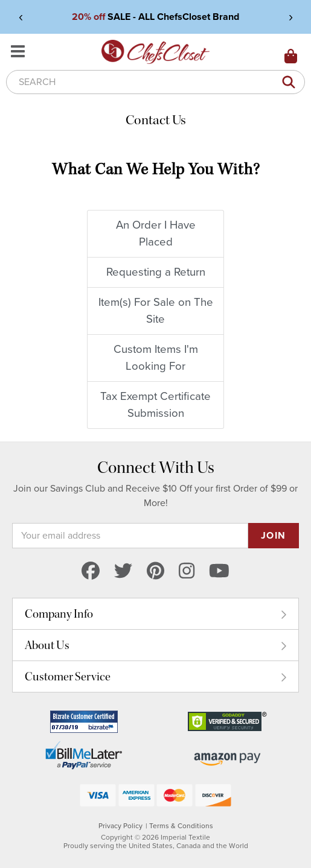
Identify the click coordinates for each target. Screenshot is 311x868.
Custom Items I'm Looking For (156, 358)
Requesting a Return (156, 272)
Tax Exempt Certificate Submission (155, 405)
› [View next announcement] (291, 17)
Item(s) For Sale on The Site (156, 311)
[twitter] (123, 572)
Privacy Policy (120, 826)
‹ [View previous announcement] (21, 17)
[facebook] (91, 572)
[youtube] (219, 572)
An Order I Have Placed (156, 233)
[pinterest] (155, 572)
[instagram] (187, 572)
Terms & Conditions (181, 826)
